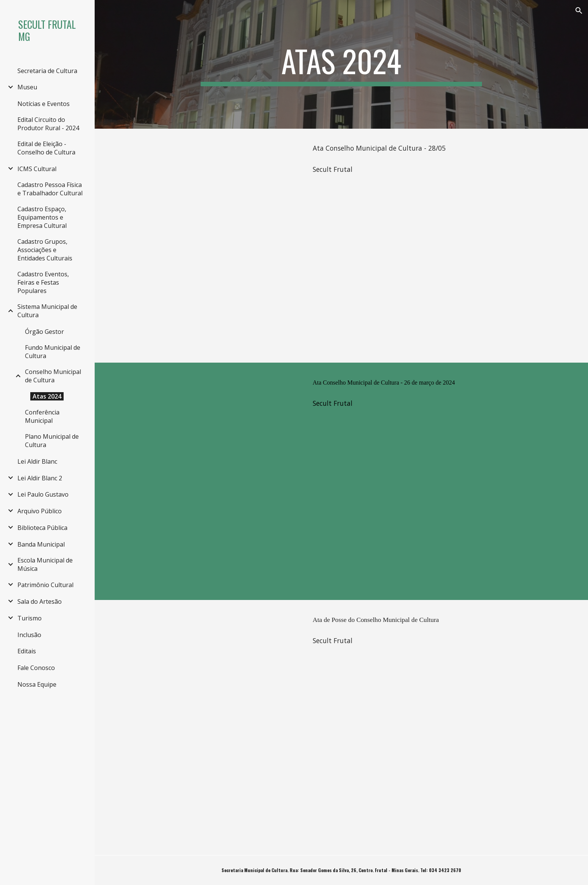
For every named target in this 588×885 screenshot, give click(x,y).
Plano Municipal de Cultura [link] (52, 441)
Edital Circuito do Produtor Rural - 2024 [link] (48, 124)
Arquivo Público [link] (40, 511)
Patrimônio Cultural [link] (45, 585)
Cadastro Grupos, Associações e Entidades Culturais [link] (45, 250)
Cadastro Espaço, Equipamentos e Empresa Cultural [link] (42, 217)
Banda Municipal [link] (41, 544)
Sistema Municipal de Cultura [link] (47, 311)
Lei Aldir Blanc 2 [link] (40, 478)
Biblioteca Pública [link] (42, 528)
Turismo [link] (30, 618)
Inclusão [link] (29, 635)
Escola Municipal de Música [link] (45, 564)
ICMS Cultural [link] (37, 169)
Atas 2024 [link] (47, 396)
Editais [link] (27, 651)
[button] (579, 11)
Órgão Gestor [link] (44, 332)
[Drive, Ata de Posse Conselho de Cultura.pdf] (211, 728)
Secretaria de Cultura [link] (47, 71)
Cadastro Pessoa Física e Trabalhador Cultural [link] (50, 189)
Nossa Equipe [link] (37, 684)
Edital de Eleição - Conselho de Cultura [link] (46, 148)
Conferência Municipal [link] (42, 416)
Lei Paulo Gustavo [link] (43, 494)
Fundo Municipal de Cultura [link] (53, 352)
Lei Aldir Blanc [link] (37, 461)
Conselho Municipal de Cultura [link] (53, 376)
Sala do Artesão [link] (40, 601)
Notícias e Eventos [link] (44, 104)
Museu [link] (27, 87)
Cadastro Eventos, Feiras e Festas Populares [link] (43, 282)
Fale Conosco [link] (36, 668)
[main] (342, 64)
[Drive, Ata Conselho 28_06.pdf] (211, 246)
